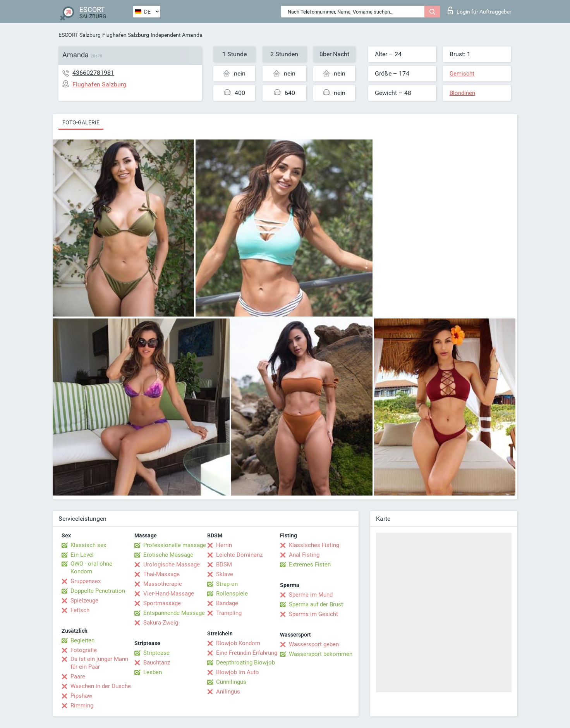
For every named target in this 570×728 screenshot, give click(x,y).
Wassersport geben (314, 644)
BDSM (224, 565)
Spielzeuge (84, 601)
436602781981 (93, 73)
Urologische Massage (172, 565)
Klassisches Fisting (314, 545)
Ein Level (82, 555)
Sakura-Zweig (161, 623)
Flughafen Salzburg (126, 35)
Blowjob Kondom (238, 643)
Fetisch (80, 610)
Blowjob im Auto (238, 672)
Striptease (156, 653)
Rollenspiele (232, 594)
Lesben (153, 672)
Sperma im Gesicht (313, 614)
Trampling (229, 613)
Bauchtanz (157, 663)
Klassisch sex (88, 545)
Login (480, 10)
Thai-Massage (161, 574)
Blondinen (462, 93)
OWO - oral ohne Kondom (91, 568)
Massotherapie (163, 584)
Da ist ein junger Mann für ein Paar (99, 663)
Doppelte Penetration (98, 591)
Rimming (82, 706)
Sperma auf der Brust (316, 604)
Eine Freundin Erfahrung (247, 653)
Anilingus (228, 692)
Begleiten (82, 640)
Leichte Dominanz (239, 555)
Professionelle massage (175, 545)
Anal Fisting (304, 555)
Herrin (224, 545)
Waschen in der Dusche (101, 686)
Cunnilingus (231, 682)
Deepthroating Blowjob (246, 663)
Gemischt (462, 74)
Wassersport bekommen (321, 654)
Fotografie (84, 650)
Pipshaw (81, 696)
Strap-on (227, 584)
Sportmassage (162, 603)
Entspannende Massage (174, 613)
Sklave (225, 574)
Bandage (227, 603)
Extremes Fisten (310, 565)
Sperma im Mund (311, 595)
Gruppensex (86, 581)
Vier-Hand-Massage (169, 594)
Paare (78, 676)
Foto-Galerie (81, 122)
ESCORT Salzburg (80, 35)
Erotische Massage (168, 555)
